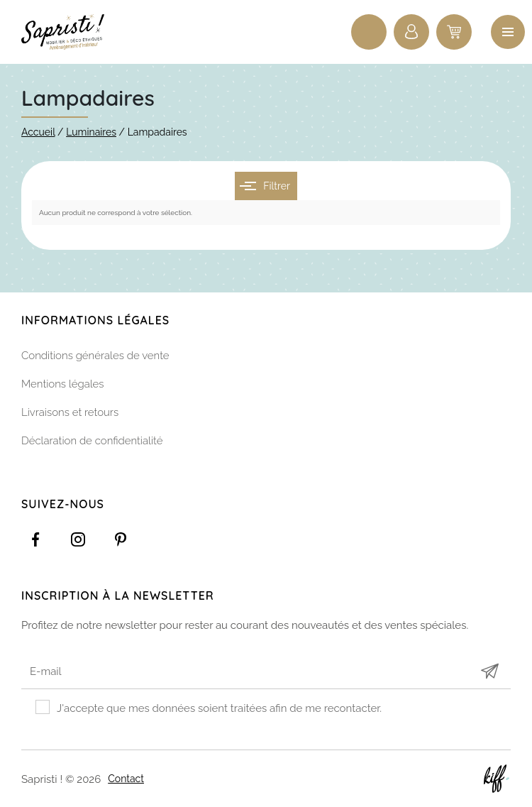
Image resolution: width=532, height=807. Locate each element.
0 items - (454, 32)
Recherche (369, 32)
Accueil (38, 132)
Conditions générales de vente (95, 356)
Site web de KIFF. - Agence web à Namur (497, 779)
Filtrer (265, 186)
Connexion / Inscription (411, 32)
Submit (489, 672)
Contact (126, 778)
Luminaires (91, 132)
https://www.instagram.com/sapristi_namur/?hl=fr (78, 539)
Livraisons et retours (70, 412)
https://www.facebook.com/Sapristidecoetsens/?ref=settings (35, 539)
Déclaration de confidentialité (92, 441)
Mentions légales (63, 384)
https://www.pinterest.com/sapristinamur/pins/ (121, 539)
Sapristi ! (71, 32)
